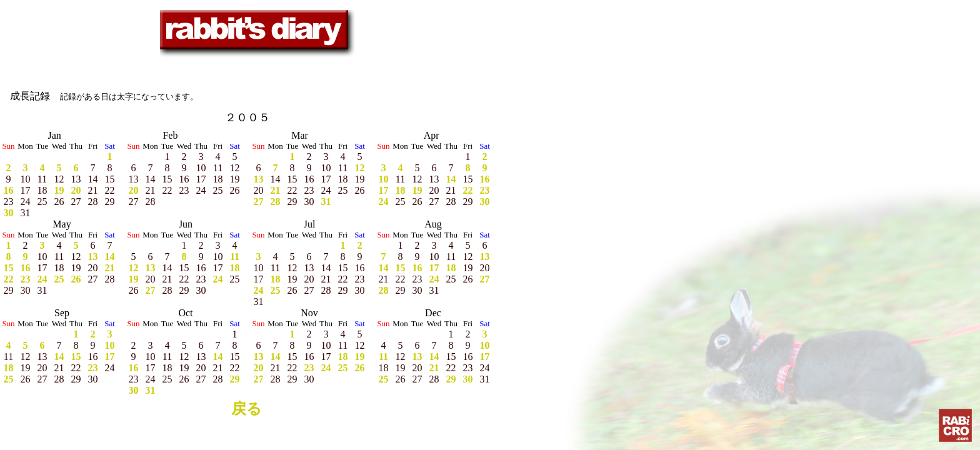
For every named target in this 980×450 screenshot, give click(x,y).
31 (326, 202)
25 (59, 279)
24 (384, 202)
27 (259, 202)
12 (360, 168)
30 (9, 213)
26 (76, 279)
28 (276, 202)
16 (9, 190)
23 (485, 190)
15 (9, 268)
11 (235, 257)
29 (235, 379)
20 (76, 190)
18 (401, 190)
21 (276, 190)
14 (451, 179)
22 (468, 190)
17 (384, 190)
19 (59, 190)
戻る (247, 409)
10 (384, 179)
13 (259, 179)
